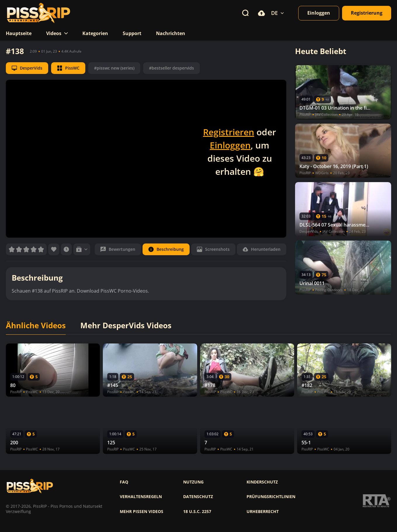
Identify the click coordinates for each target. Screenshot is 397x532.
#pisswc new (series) (114, 68)
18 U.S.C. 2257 (197, 512)
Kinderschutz (262, 482)
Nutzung (193, 482)
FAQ (124, 482)
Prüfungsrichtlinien (271, 497)
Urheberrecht (263, 512)
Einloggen (230, 145)
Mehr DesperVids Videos (126, 326)
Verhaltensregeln (141, 497)
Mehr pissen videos (142, 512)
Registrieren (229, 132)
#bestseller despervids (171, 68)
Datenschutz (198, 497)
